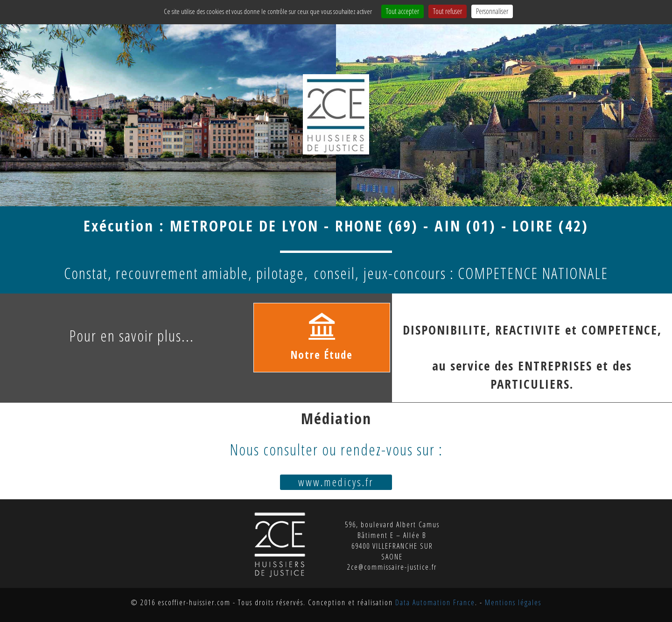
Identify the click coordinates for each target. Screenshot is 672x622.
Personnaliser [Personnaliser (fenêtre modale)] (492, 11)
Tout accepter (402, 11)
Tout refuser (448, 11)
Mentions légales (513, 602)
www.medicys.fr (336, 482)
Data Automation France (435, 602)
